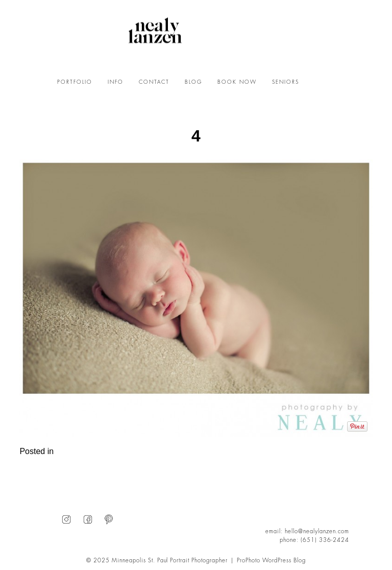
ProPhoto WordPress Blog (271, 561)
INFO (116, 82)
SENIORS (286, 82)
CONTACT (154, 82)
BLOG (193, 82)
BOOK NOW (237, 82)
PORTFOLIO (75, 82)
